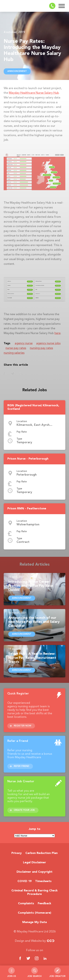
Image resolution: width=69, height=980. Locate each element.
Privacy (17, 853)
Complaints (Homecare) (34, 913)
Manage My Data (34, 922)
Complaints (26, 904)
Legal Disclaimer (34, 863)
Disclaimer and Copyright (34, 872)
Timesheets (43, 881)
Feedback (44, 904)
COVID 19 (24, 881)
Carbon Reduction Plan (41, 853)
